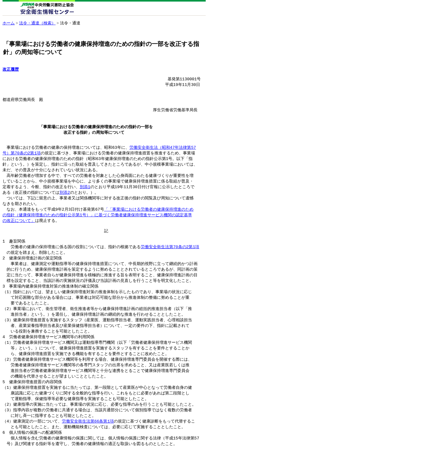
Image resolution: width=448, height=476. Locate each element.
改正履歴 (11, 69)
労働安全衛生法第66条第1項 (88, 445)
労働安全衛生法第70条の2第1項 (170, 261)
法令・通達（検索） (37, 23)
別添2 (65, 202)
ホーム (9, 23)
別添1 (85, 196)
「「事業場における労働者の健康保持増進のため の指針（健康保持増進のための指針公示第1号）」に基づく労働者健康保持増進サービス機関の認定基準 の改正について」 (98, 226)
